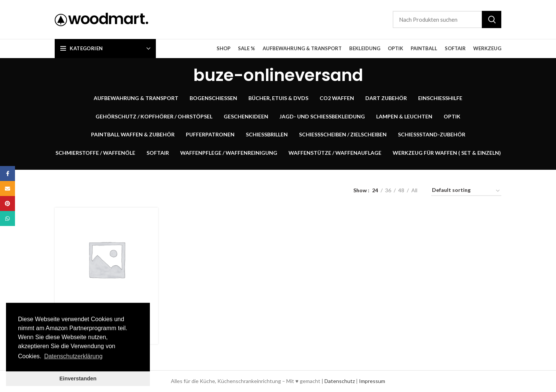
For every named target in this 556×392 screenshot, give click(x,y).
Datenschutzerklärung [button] (73, 356)
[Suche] (447, 19)
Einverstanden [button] (78, 379)
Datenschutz (340, 381)
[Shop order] (466, 191)
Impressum (372, 381)
